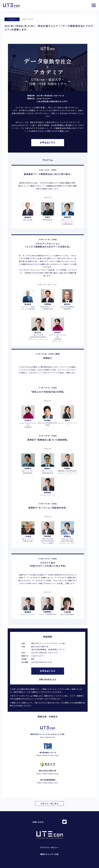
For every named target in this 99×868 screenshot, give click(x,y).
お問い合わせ (38, 822)
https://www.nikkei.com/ (48, 783)
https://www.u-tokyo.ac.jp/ (48, 774)
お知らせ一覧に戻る (49, 804)
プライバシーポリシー (49, 848)
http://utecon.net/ (48, 737)
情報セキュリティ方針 (49, 854)
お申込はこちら (48, 143)
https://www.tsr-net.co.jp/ (48, 755)
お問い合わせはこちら (48, 679)
